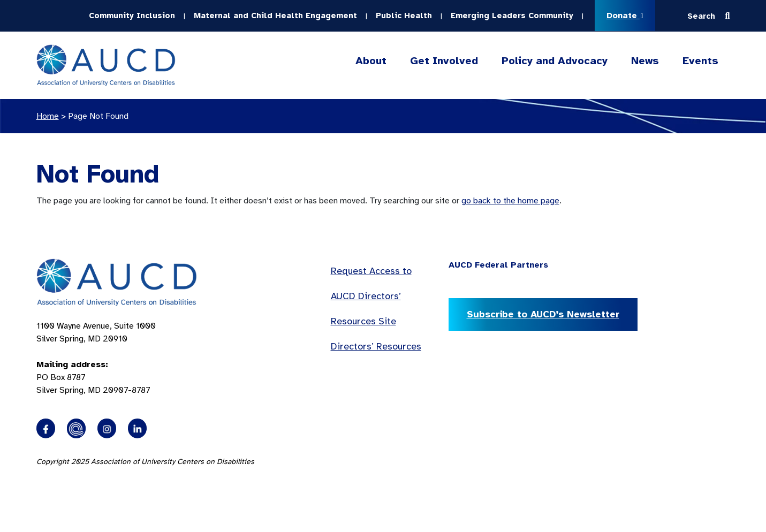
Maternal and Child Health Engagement (275, 16)
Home (48, 116)
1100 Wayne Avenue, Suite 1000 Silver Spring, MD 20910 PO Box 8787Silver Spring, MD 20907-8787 (96, 358)
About (371, 61)
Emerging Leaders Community (512, 16)
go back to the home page (510, 201)
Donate (625, 16)
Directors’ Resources (376, 346)
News (645, 61)
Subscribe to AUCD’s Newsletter (543, 314)
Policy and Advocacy (555, 61)
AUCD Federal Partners (498, 265)
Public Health (404, 16)
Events (700, 61)
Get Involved (444, 61)
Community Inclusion (132, 16)
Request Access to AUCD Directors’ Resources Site (371, 296)
